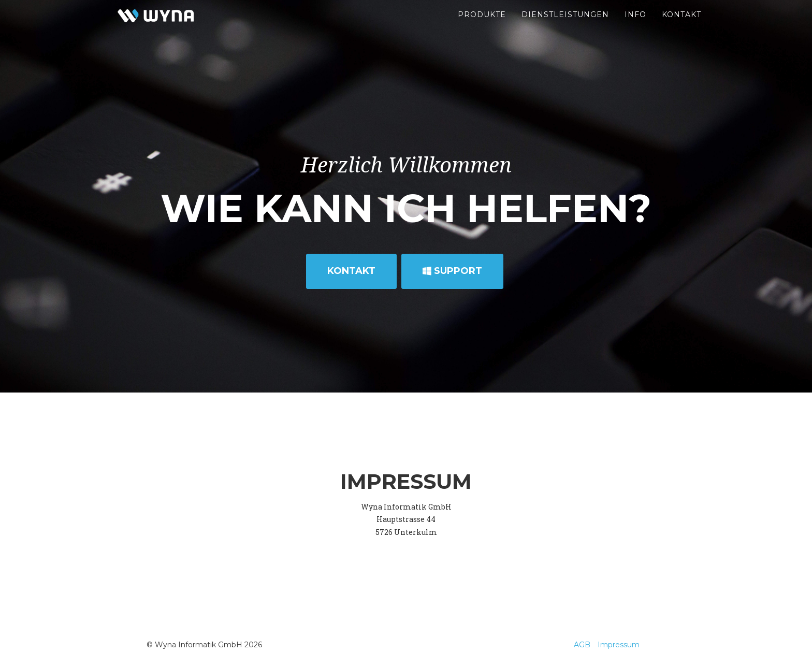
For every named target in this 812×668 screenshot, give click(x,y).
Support (452, 271)
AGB (582, 645)
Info (635, 26)
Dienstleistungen (565, 26)
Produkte (482, 26)
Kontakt (682, 26)
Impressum (619, 645)
